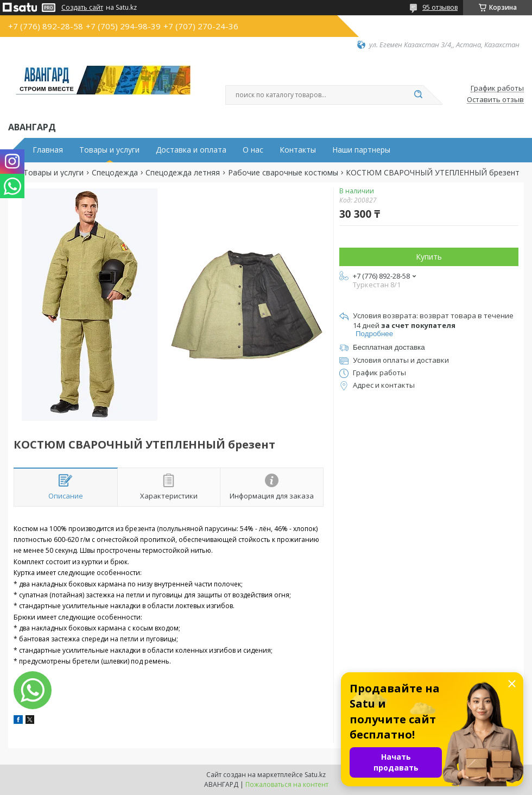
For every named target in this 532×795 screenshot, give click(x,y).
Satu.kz (315, 775)
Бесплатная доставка (389, 347)
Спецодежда (115, 173)
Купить (429, 257)
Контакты (298, 150)
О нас (253, 150)
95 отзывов (440, 7)
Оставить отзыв (495, 100)
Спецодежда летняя (183, 173)
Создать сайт (82, 8)
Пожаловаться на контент (287, 784)
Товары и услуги (109, 150)
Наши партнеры (361, 150)
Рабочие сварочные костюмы (283, 173)
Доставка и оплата (191, 150)
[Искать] (418, 95)
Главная (48, 150)
